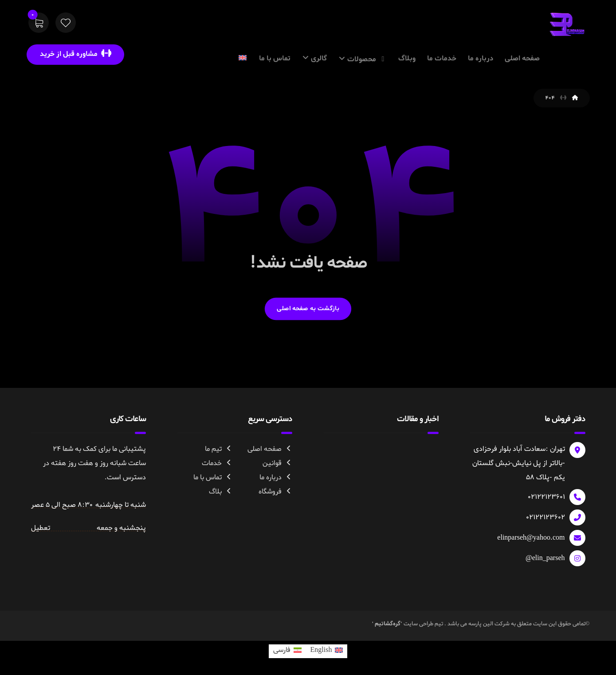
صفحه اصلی (270, 449)
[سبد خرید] (39, 24)
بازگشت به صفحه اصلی (308, 308)
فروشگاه (275, 492)
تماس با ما (213, 478)
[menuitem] (327, 651)
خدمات (217, 463)
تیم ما (219, 449)
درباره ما (276, 478)
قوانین (277, 463)
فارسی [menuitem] (282, 650)
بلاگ (221, 492)
